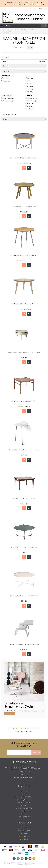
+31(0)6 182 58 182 (25, 772)
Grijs (30, 81)
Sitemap (24, 814)
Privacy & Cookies (24, 803)
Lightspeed (40, 863)
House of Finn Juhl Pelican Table (24, 207)
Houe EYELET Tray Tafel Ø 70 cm (24, 547)
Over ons (24, 791)
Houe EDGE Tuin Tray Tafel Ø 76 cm (24, 596)
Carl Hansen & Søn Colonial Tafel (24, 401)
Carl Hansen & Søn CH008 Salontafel (24, 304)
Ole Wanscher (9, 101)
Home (5, 30)
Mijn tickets (24, 833)
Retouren (24, 805)
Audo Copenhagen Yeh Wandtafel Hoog (24, 450)
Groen (30, 92)
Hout (6, 78)
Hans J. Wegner (9, 98)
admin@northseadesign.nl (25, 778)
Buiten (30, 104)
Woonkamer (32, 98)
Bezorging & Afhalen (24, 800)
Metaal (7, 81)
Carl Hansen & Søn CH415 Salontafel (24, 255)
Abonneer (36, 753)
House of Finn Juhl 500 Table (24, 498)
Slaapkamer (32, 101)
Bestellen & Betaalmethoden (24, 797)
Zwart (30, 78)
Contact (24, 794)
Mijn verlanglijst (24, 836)
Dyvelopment (27, 865)
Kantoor (31, 106)
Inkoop (24, 811)
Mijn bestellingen (24, 831)
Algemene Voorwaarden (24, 808)
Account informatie (24, 828)
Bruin (30, 89)
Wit (29, 84)
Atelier (31, 109)
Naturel (31, 86)
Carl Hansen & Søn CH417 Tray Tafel (24, 158)
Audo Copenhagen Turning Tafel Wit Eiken (24, 352)
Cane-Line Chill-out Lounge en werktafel (24, 644)
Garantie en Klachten (24, 817)
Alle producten (24, 839)
